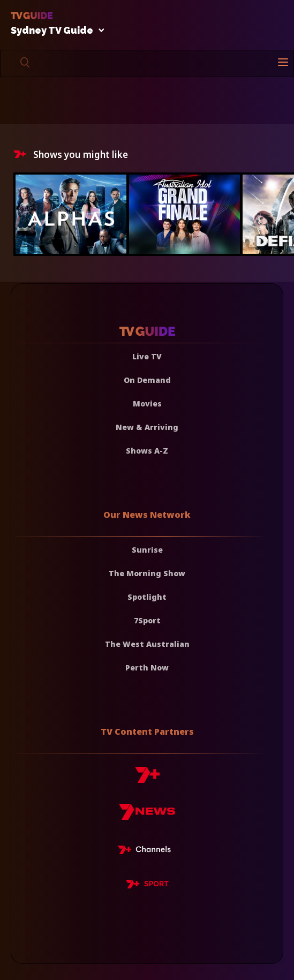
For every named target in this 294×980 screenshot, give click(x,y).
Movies (147, 404)
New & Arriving (147, 427)
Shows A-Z (147, 451)
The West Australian (147, 644)
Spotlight (147, 597)
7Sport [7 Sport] (147, 620)
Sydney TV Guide (55, 31)
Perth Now (147, 668)
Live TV (147, 356)
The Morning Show (147, 573)
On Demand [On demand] (147, 380)
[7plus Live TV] (147, 851)
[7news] (147, 816)
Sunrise (147, 550)
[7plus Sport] (147, 886)
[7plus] (147, 779)
